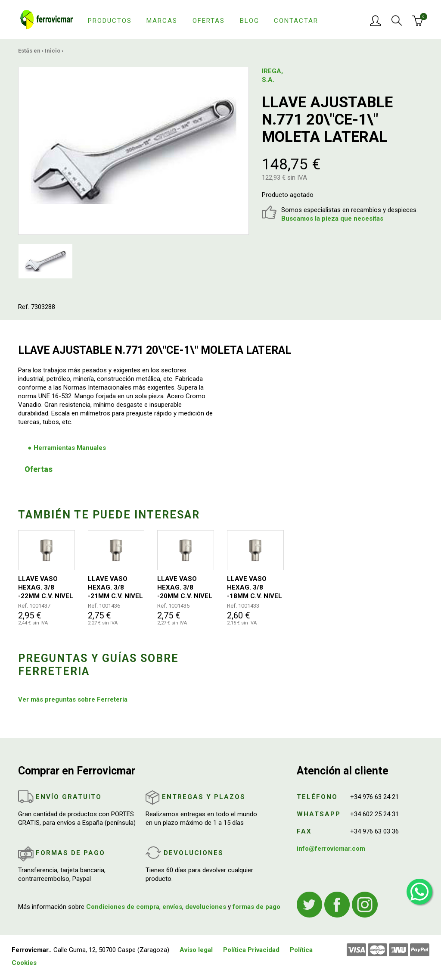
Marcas (162, 21)
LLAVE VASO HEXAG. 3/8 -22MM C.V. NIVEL (46, 587)
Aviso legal (196, 950)
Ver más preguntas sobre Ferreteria (73, 699)
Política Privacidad (251, 950)
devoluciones (206, 907)
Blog (250, 21)
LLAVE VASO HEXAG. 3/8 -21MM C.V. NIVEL (115, 587)
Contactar (296, 21)
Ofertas (209, 21)
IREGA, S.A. (272, 75)
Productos (110, 21)
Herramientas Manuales (70, 448)
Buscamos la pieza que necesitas (332, 218)
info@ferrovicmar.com (331, 849)
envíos (172, 907)
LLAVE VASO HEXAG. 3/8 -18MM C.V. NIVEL (255, 587)
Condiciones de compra (123, 907)
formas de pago (256, 907)
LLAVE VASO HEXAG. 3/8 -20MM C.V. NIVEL (185, 587)
